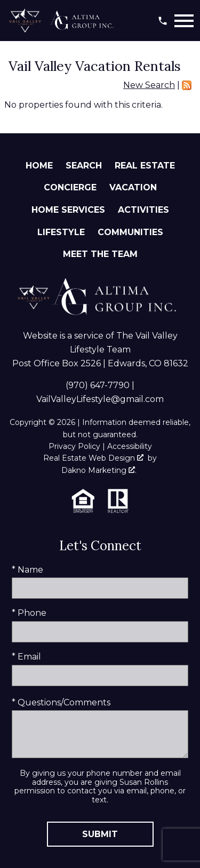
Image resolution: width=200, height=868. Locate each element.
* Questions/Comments (61, 702)
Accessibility (130, 446)
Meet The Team (100, 254)
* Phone (29, 613)
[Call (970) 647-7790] (163, 21)
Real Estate (145, 166)
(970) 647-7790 (98, 385)
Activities (143, 210)
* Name (27, 570)
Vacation (133, 187)
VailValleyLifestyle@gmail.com (100, 399)
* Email (26, 657)
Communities (130, 232)
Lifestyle (61, 232)
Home (39, 166)
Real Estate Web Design (93, 458)
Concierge (70, 187)
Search (84, 166)
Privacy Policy (74, 446)
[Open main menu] (184, 21)
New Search (149, 85)
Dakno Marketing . (99, 470)
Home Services (68, 210)
